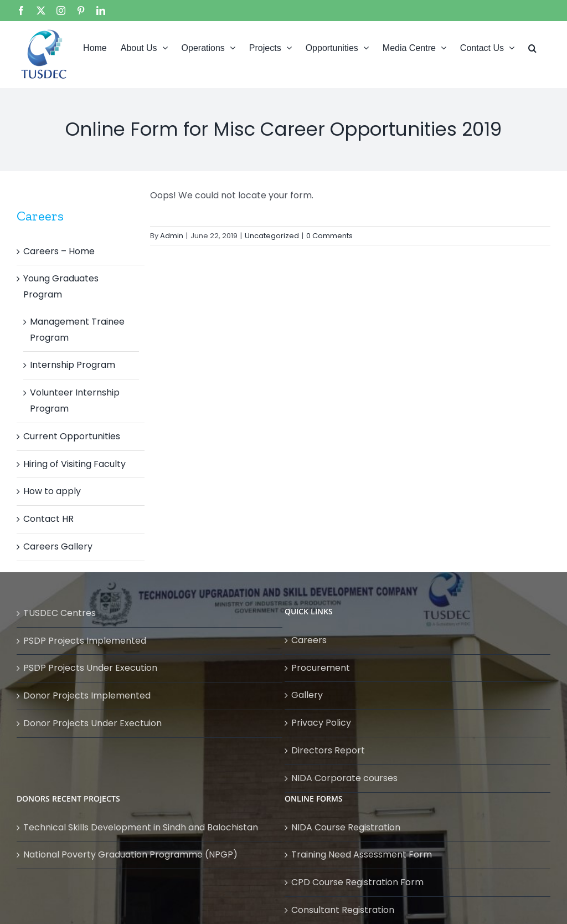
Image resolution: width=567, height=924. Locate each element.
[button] (532, 47)
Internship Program (73, 365)
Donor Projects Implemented (87, 695)
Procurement (321, 668)
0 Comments (329, 236)
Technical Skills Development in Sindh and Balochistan (141, 827)
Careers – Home (59, 251)
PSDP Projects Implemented (85, 641)
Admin (172, 236)
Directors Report (328, 750)
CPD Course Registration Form (357, 882)
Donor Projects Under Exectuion (92, 723)
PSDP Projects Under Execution (90, 668)
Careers (309, 640)
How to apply (52, 491)
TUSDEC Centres (60, 613)
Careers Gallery (58, 546)
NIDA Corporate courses (344, 778)
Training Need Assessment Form (362, 854)
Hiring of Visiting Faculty (74, 464)
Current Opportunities (72, 436)
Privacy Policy (321, 723)
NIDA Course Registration (346, 827)
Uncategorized (272, 236)
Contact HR (48, 519)
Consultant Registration (343, 910)
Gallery (307, 695)
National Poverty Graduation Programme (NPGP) (130, 854)
